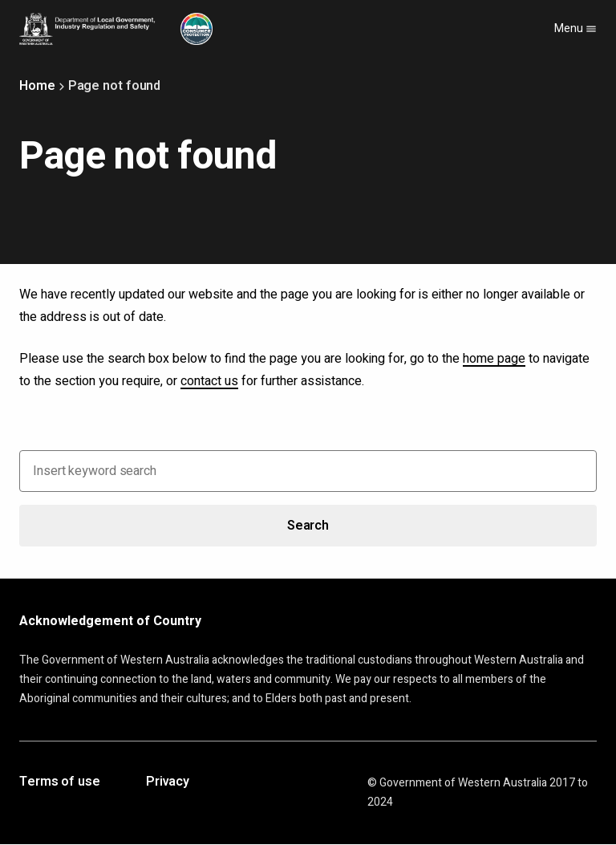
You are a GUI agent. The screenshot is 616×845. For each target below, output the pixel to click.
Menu (575, 28)
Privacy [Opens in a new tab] (168, 782)
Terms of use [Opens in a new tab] (60, 782)
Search (308, 526)
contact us (209, 381)
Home (37, 86)
